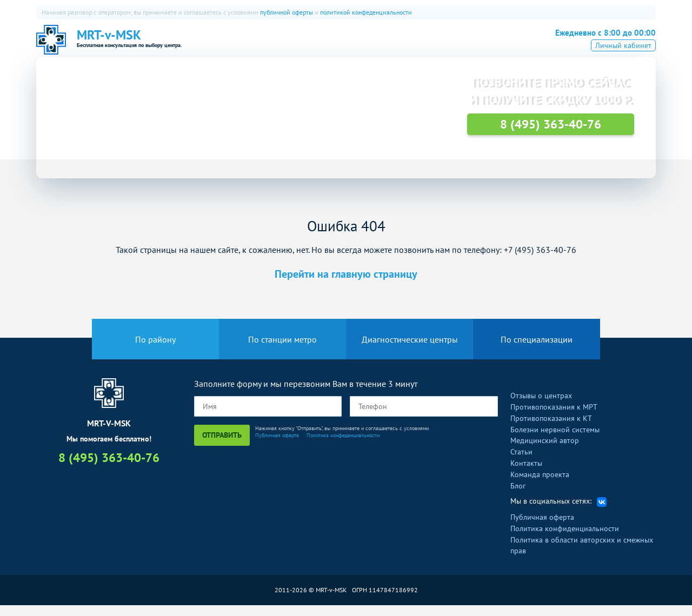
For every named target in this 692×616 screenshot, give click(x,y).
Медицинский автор (545, 451)
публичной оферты (287, 12)
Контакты (526, 474)
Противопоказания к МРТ (554, 418)
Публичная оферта (277, 446)
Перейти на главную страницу (346, 285)
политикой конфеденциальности (366, 12)
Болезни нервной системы (555, 440)
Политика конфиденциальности (565, 539)
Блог (518, 496)
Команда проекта (540, 485)
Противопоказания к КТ (551, 429)
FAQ (446, 46)
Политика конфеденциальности (343, 446)
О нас (279, 46)
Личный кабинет (623, 61)
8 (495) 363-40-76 (597, 44)
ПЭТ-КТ (378, 46)
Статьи (521, 463)
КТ (343, 46)
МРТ (314, 46)
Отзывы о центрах (541, 406)
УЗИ (415, 46)
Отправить (222, 446)
